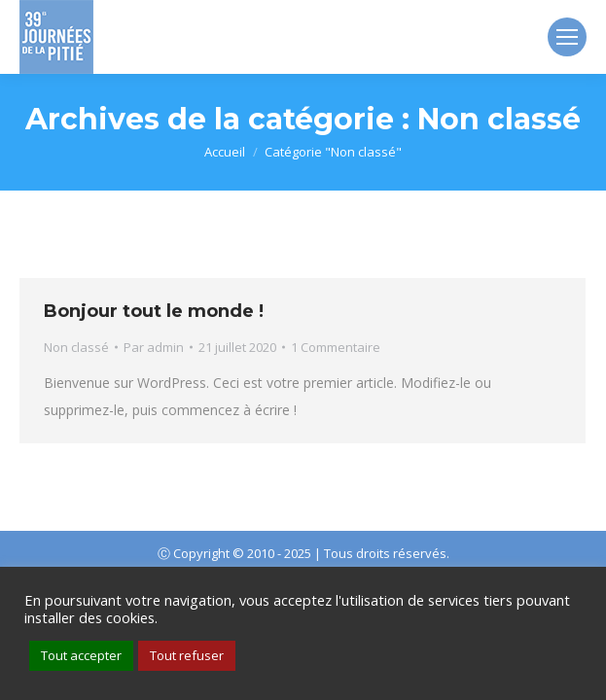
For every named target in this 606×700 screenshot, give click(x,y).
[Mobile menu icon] (567, 37)
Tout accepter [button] (81, 655)
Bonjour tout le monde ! (154, 311)
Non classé (76, 347)
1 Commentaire (336, 347)
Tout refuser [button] (187, 655)
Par (154, 347)
